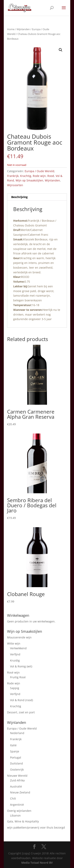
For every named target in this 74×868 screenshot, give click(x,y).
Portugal (16, 757)
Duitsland (16, 763)
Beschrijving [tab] (19, 197)
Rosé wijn (13, 672)
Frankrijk (13, 176)
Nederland (17, 733)
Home (11, 29)
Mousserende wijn (19, 637)
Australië (16, 786)
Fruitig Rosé (18, 677)
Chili (13, 798)
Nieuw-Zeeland (20, 792)
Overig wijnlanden (19, 811)
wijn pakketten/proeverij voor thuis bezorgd (36, 827)
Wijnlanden (23, 29)
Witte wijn (14, 643)
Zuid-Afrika (17, 780)
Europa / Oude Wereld (39, 171)
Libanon (15, 815)
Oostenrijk (17, 769)
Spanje (15, 751)
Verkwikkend (18, 648)
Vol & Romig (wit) (21, 666)
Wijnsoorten (15, 185)
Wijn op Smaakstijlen (29, 180)
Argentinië (17, 805)
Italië (13, 745)
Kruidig (15, 660)
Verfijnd (15, 654)
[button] (61, 50)
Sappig (15, 688)
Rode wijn (39, 176)
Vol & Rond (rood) (22, 700)
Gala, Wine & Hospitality (23, 821)
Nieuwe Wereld (17, 776)
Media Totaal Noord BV (37, 863)
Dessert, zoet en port (21, 712)
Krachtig (26, 176)
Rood (51, 176)
